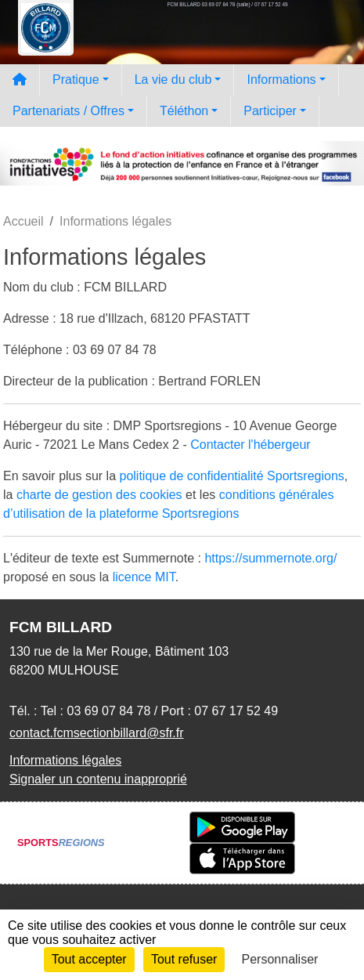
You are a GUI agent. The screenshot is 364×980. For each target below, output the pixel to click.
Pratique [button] (76, 80)
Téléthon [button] (184, 111)
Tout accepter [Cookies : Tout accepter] (89, 959)
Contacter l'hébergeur (250, 445)
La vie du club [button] (173, 80)
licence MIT (144, 577)
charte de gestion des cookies (99, 495)
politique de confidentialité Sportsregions (232, 476)
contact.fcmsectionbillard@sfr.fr (97, 733)
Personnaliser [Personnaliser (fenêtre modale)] (280, 959)
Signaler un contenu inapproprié (98, 779)
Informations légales (65, 760)
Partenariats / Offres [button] (68, 111)
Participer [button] (270, 111)
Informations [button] (281, 80)
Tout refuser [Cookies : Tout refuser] (184, 959)
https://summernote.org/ (270, 558)
